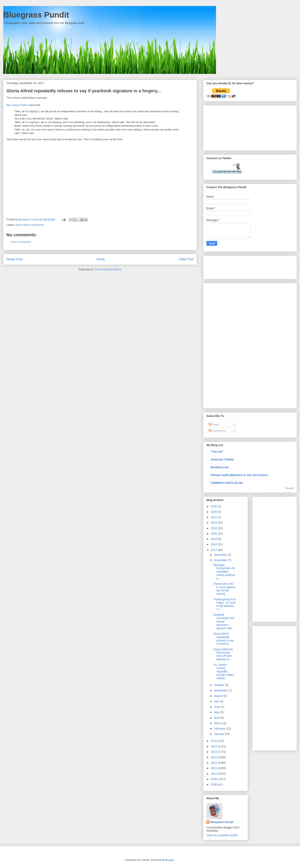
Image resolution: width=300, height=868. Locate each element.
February (220, 729)
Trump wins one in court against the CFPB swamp (224, 589)
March (218, 723)
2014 (214, 752)
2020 (214, 534)
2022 (214, 528)
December (221, 555)
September (221, 690)
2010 (214, 774)
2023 (214, 523)
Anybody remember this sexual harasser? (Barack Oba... (224, 621)
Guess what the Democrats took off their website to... (223, 654)
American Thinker (222, 459)
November (221, 560)
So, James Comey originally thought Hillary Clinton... (224, 671)
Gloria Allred (23, 225)
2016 (214, 741)
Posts (214, 425)
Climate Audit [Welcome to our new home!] (239, 475)
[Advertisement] (226, 127)
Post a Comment (21, 242)
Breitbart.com (220, 467)
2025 (214, 512)
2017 (214, 550)
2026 (214, 506)
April (217, 718)
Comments (217, 431)
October (219, 685)
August (219, 696)
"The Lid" (217, 452)
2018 (214, 544)
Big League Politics (17, 105)
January (219, 734)
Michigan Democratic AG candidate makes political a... (224, 572)
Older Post (186, 259)
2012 (214, 763)
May (217, 712)
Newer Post (14, 259)
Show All (290, 488)
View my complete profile (222, 835)
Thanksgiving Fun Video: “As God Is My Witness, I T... (224, 604)
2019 (214, 539)
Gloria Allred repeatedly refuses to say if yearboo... (224, 639)
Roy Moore (38, 225)
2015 (214, 746)
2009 (214, 779)
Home (101, 259)
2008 (214, 784)
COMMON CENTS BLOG (227, 483)
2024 (214, 517)
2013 (214, 757)
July (217, 701)
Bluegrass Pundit (36, 15)
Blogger (170, 860)
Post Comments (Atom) (108, 269)
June (217, 707)
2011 (214, 768)
